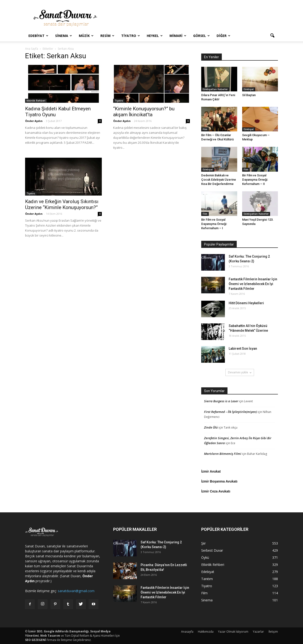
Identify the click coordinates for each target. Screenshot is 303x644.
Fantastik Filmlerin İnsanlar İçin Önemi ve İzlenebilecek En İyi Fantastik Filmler (253, 284)
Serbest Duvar (212, 550)
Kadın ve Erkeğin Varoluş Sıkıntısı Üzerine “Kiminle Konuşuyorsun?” (62, 204)
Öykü (205, 557)
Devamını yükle (240, 372)
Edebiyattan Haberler (215, 89)
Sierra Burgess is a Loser (221, 401)
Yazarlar (258, 632)
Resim (107, 36)
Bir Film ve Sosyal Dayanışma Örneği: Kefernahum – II (255, 180)
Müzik (86, 36)
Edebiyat (38, 36)
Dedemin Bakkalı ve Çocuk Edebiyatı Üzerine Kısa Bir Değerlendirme (219, 180)
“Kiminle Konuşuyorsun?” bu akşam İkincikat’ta (144, 112)
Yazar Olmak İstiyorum (233, 632)
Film (205, 129)
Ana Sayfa (32, 49)
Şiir (203, 543)
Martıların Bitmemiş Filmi (223, 454)
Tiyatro (131, 36)
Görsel (201, 36)
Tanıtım (207, 579)
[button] (272, 36)
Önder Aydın (34, 121)
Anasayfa (187, 632)
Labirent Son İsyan (243, 349)
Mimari (178, 36)
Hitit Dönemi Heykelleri (246, 303)
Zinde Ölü (211, 427)
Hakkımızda (206, 632)
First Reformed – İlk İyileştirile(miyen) (230, 412)
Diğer (223, 36)
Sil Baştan (249, 95)
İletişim (273, 632)
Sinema (64, 36)
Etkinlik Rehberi (36, 101)
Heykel (155, 36)
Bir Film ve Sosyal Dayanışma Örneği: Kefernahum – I (214, 224)
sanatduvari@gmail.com (76, 591)
